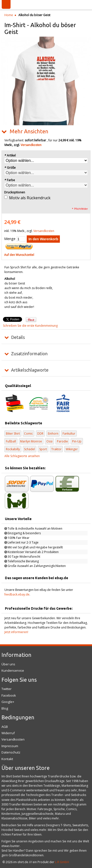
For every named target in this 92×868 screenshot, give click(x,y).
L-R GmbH (62, 862)
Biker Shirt (13, 434)
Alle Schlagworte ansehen (22, 456)
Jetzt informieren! (16, 632)
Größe (10, 168)
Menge (10, 239)
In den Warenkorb (43, 239)
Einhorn (53, 434)
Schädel (29, 449)
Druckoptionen (15, 192)
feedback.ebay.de (17, 594)
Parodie (62, 441)
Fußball (11, 441)
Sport (43, 449)
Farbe (10, 180)
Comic (28, 434)
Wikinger (72, 449)
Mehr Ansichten (29, 131)
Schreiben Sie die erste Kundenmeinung (30, 326)
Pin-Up (77, 441)
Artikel (10, 155)
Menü (6, 4)
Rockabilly (13, 449)
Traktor (56, 449)
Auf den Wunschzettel (19, 255)
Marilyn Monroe (31, 441)
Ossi (49, 441)
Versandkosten (31, 145)
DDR (40, 434)
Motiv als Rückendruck (30, 198)
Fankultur (69, 434)
